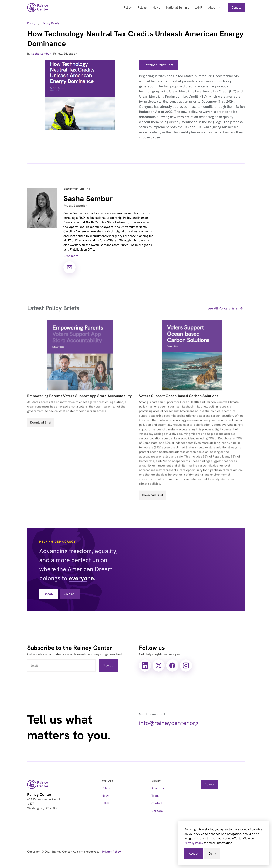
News (156, 7)
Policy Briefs (51, 23)
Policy (128, 7)
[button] (215, 8)
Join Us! (70, 594)
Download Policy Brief (158, 65)
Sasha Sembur (41, 54)
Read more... (72, 256)
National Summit (177, 7)
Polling (142, 7)
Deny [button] (212, 854)
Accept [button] (194, 854)
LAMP (199, 7)
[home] (38, 8)
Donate (236, 7)
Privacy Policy (194, 843)
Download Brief (41, 427)
